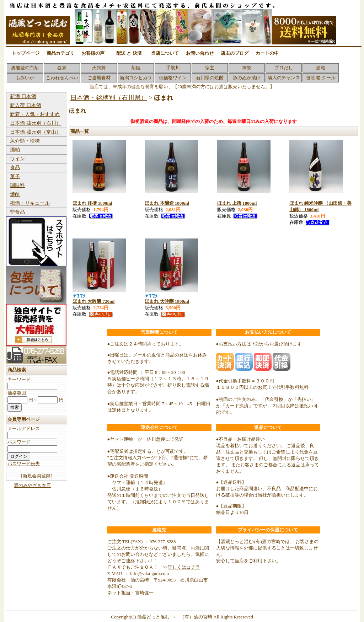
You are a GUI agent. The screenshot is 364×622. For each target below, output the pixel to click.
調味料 (17, 185)
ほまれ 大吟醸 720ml (93, 301)
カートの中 (267, 53)
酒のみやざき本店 (32, 485)
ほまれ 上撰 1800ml (237, 203)
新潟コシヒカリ (136, 78)
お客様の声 (93, 53)
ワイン (17, 159)
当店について (165, 53)
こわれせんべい (62, 78)
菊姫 (136, 68)
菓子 (15, 176)
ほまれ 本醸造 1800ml (167, 203)
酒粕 (321, 68)
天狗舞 (99, 68)
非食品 (17, 212)
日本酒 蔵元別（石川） (36, 123)
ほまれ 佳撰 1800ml (92, 203)
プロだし (284, 68)
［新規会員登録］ (37, 476)
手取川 (173, 68)
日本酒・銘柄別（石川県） (109, 98)
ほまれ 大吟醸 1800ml (167, 301)
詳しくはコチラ (184, 567)
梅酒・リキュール (30, 203)
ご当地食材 (99, 78)
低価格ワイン (173, 78)
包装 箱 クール (321, 78)
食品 (15, 168)
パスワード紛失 (24, 464)
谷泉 (62, 68)
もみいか (25, 78)
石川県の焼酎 (210, 78)
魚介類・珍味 (25, 141)
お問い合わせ (200, 53)
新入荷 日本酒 (26, 105)
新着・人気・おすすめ (35, 114)
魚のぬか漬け (247, 78)
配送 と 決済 (129, 53)
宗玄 (210, 68)
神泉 (247, 68)
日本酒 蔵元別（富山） (36, 132)
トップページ (26, 53)
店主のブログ (235, 53)
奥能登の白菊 (25, 68)
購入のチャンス (284, 78)
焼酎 (15, 194)
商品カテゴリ (60, 53)
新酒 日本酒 (23, 96)
